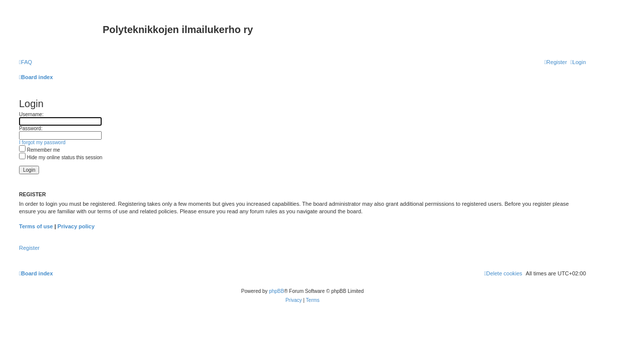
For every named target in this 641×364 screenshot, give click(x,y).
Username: (31, 114)
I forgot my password (42, 142)
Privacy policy (76, 226)
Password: (31, 128)
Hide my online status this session (61, 157)
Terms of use (36, 226)
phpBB (276, 291)
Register (29, 248)
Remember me (40, 150)
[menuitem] (26, 62)
